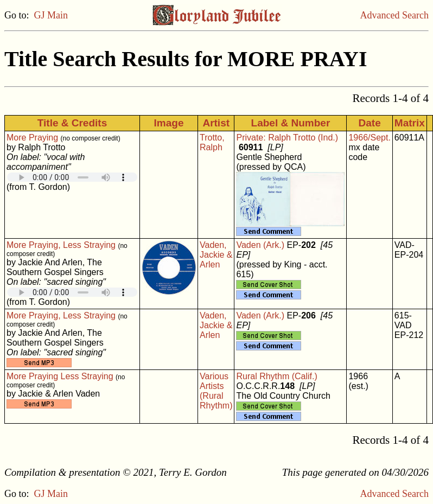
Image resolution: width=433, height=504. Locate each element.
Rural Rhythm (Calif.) (276, 376)
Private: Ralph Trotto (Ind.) (287, 138)
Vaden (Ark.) (260, 245)
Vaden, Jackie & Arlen (216, 255)
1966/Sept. (369, 138)
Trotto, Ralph (212, 142)
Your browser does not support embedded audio (72, 177)
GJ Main (51, 15)
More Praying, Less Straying (61, 245)
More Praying (32, 138)
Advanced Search (394, 15)
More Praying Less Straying (60, 376)
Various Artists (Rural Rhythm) (216, 391)
